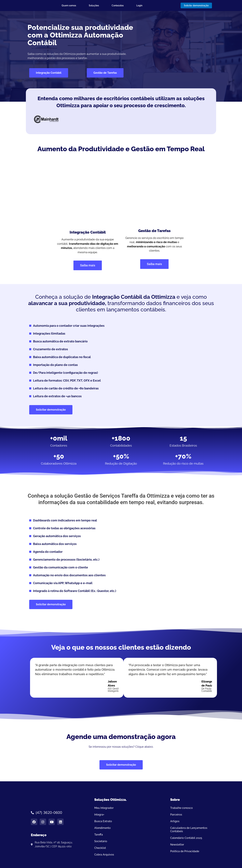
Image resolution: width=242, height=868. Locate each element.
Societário (101, 841)
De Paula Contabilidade (209, 690)
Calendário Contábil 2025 (186, 838)
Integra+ (99, 815)
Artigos (175, 821)
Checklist (100, 848)
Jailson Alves (112, 684)
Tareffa (99, 835)
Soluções (94, 6)
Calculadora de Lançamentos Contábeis (189, 830)
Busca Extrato (103, 821)
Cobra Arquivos (104, 855)
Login (139, 6)
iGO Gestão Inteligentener (115, 690)
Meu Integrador (104, 808)
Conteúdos (118, 6)
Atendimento (102, 828)
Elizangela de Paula (208, 684)
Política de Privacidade (185, 851)
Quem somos (69, 6)
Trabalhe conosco (181, 808)
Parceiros (176, 815)
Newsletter (177, 845)
